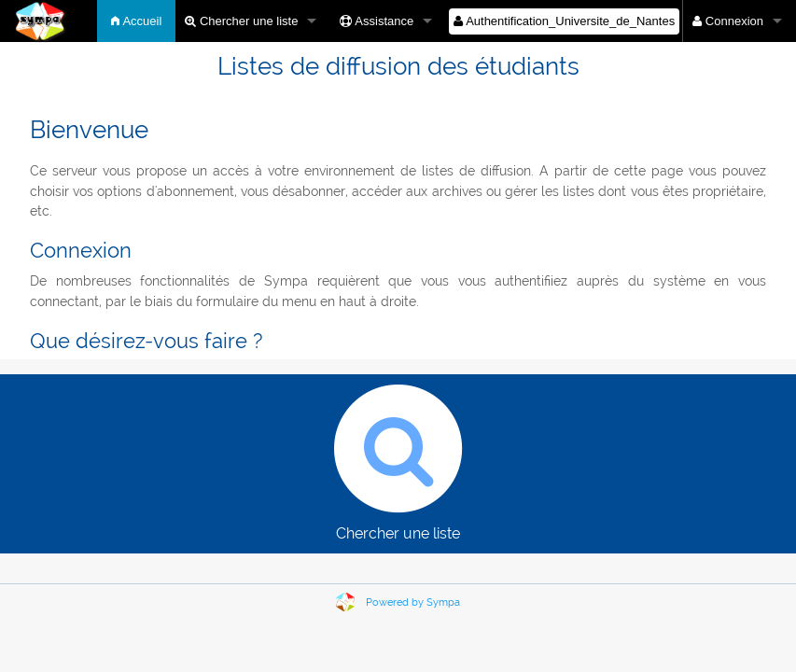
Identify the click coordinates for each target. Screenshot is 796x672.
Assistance (377, 21)
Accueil (136, 21)
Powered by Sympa (413, 602)
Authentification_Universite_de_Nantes (564, 21)
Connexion (728, 21)
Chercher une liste (241, 21)
